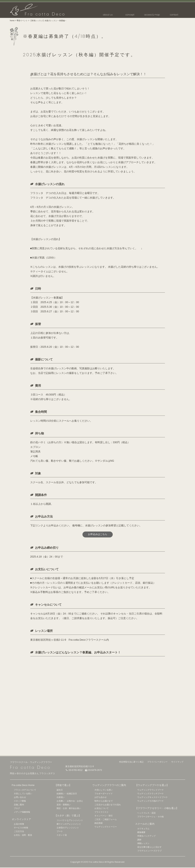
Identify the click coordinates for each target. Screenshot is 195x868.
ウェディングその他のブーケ (150, 801)
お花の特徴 (19, 824)
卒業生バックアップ (146, 836)
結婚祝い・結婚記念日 (67, 794)
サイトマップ (177, 762)
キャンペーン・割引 (104, 816)
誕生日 (60, 790)
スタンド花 (62, 836)
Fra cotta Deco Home (23, 786)
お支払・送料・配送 (23, 836)
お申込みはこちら (98, 535)
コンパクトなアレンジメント (70, 821)
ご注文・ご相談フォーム (106, 820)
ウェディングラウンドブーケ (150, 790)
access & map (152, 15)
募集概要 (141, 833)
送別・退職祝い (64, 805)
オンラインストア (21, 820)
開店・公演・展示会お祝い (69, 809)
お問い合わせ (20, 798)
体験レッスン (143, 844)
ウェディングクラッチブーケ (150, 794)
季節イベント (22, 21)
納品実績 (99, 824)
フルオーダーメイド (104, 794)
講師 (139, 840)
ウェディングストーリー (106, 827)
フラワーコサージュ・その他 (150, 817)
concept (130, 15)
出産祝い (61, 798)
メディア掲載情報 (22, 813)
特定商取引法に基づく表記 (131, 762)
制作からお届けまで (104, 801)
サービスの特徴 (21, 828)
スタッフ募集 (20, 801)
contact (174, 15)
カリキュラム (143, 829)
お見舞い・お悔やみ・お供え (70, 801)
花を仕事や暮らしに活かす (149, 848)
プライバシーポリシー (157, 762)
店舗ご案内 (19, 805)
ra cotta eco (45, 14)
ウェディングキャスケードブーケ (152, 798)
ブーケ (60, 832)
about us (108, 15)
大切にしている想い (23, 794)
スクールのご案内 (145, 824)
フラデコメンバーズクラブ (149, 851)
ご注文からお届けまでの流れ (108, 805)
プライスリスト (102, 813)
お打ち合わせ (101, 798)
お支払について (102, 809)
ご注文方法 (19, 832)
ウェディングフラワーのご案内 (109, 786)
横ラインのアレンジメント (69, 824)
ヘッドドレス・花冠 (146, 813)
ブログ (17, 809)
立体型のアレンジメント (68, 828)
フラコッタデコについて (25, 790)
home (12, 21)
